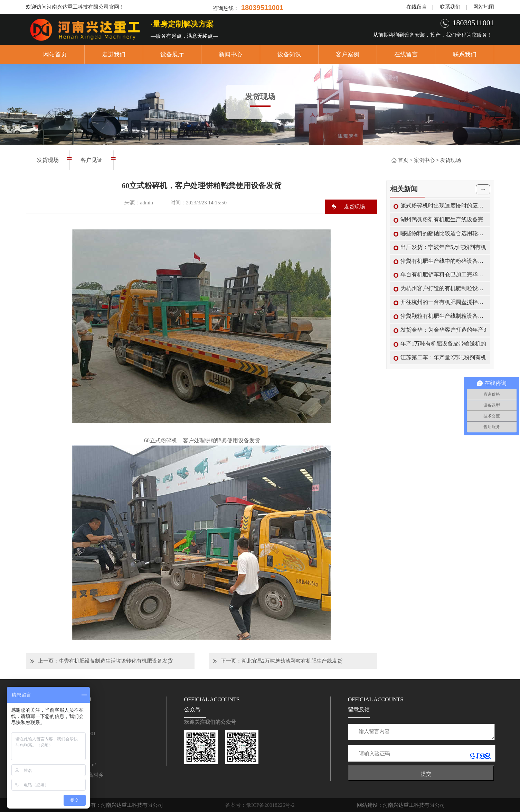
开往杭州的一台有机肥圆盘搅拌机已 (444, 302)
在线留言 (417, 7)
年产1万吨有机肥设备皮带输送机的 (443, 344)
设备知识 (289, 54)
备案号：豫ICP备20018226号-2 (260, 805)
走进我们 (114, 54)
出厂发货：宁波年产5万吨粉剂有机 (443, 247)
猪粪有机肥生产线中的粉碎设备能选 (444, 261)
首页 (403, 160)
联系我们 (450, 7)
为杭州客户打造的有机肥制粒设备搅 (444, 288)
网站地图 (484, 7)
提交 (426, 774)
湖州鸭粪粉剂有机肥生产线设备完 (442, 219)
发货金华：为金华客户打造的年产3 (443, 330)
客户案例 (348, 54)
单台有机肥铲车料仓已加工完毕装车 (444, 274)
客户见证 (92, 160)
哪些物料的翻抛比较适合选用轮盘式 (444, 233)
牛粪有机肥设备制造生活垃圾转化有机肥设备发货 (116, 661)
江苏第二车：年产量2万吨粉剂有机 (443, 357)
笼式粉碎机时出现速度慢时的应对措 (444, 206)
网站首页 (55, 54)
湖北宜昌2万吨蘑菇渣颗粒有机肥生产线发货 (292, 661)
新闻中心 (230, 54)
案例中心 (424, 160)
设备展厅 (172, 54)
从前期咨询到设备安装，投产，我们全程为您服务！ (433, 35)
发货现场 (451, 160)
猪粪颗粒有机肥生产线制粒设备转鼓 (444, 316)
